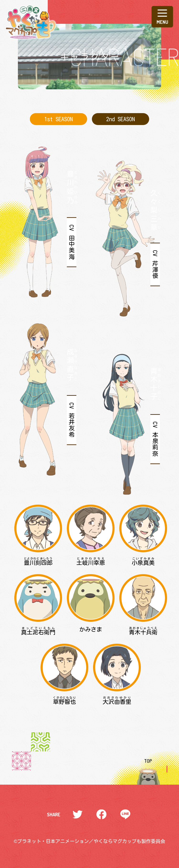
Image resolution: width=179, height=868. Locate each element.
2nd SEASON (121, 119)
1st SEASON (58, 119)
